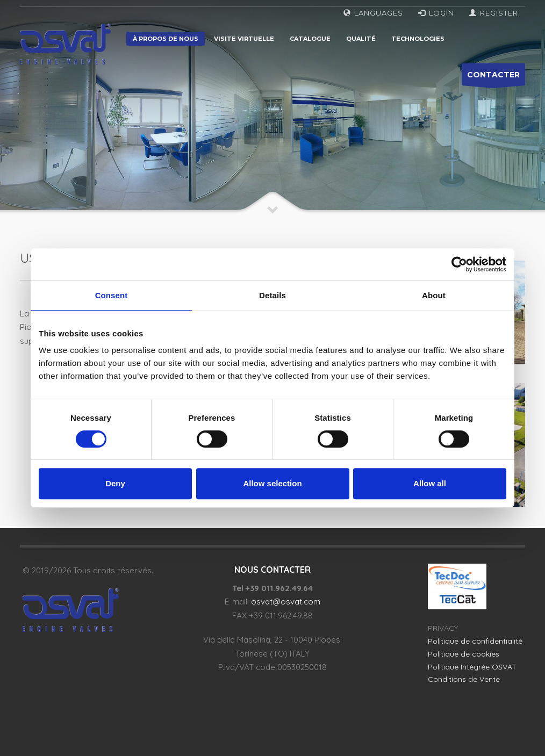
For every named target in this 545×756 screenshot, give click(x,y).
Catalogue (310, 39)
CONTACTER (493, 78)
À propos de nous (166, 39)
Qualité (361, 39)
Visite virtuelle (244, 39)
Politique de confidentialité (475, 641)
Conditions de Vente (464, 679)
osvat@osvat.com (286, 602)
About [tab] (434, 295)
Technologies (418, 39)
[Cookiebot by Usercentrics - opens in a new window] (459, 264)
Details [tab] (272, 295)
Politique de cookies (464, 654)
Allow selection (272, 483)
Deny (115, 483)
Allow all (430, 483)
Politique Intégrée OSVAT (472, 667)
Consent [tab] (112, 295)
